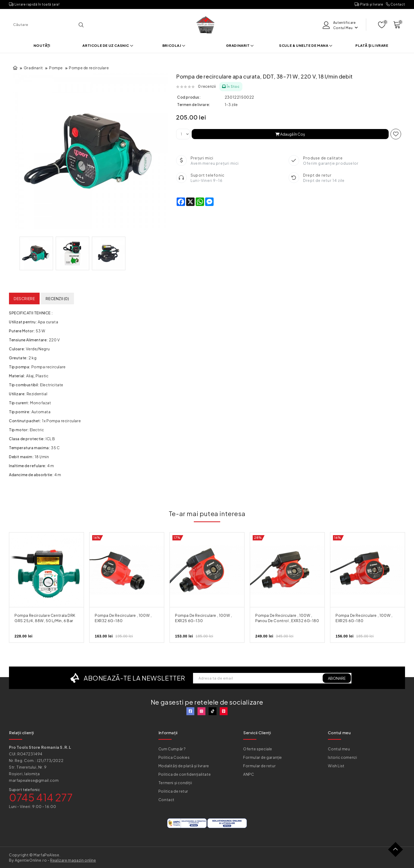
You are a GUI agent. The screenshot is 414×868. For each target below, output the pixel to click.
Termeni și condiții (175, 783)
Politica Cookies (174, 757)
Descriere (24, 298)
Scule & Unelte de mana (306, 45)
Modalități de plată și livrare (184, 766)
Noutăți (42, 45)
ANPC (249, 774)
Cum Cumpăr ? (172, 749)
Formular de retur (259, 766)
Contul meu (339, 749)
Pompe (56, 68)
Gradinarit (240, 45)
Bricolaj (174, 45)
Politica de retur (173, 791)
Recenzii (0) (57, 298)
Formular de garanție (263, 757)
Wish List (336, 766)
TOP (397, 851)
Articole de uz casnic (108, 45)
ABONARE (337, 678)
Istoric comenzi (342, 757)
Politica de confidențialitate (185, 774)
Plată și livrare (369, 4)
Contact (396, 4)
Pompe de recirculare (89, 68)
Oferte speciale (258, 749)
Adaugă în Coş (290, 134)
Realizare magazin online (73, 860)
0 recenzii (207, 86)
